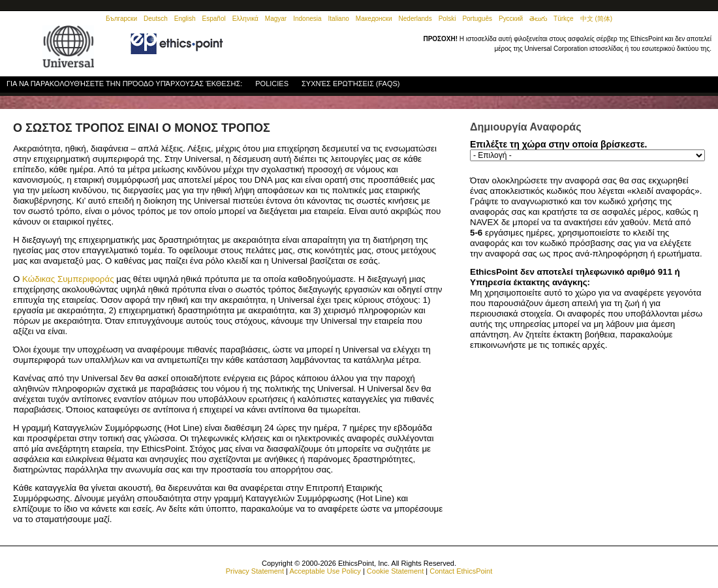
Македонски (374, 19)
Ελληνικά (245, 19)
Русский (511, 19)
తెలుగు (538, 19)
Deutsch (156, 19)
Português (477, 19)
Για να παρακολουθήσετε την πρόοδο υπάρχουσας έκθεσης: (124, 84)
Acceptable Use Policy (325, 571)
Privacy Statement (255, 571)
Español (214, 19)
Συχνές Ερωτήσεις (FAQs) (351, 84)
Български (121, 19)
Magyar (276, 19)
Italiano (339, 19)
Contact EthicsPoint (461, 571)
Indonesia (307, 19)
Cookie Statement (395, 571)
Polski (447, 19)
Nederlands (415, 19)
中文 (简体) (596, 19)
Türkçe (564, 19)
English (185, 19)
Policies (272, 85)
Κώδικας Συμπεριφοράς (68, 279)
